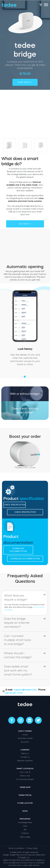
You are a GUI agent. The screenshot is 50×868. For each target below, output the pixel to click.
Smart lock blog (25, 769)
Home (25, 735)
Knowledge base (25, 822)
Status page (25, 837)
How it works (25, 731)
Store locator (25, 803)
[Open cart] (41, 5)
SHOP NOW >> (25, 82)
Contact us (25, 757)
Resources (25, 819)
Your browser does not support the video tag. (25, 248)
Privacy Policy (32, 848)
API (25, 830)
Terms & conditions (16, 848)
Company (25, 750)
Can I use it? (25, 772)
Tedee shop (25, 787)
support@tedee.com (26, 690)
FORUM (25, 833)
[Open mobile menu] (46, 5)
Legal (25, 811)
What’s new (25, 776)
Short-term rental (25, 738)
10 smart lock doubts (25, 779)
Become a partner (25, 761)
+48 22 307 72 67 (14, 693)
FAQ (25, 826)
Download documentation (18, 550)
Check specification (15, 505)
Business (25, 742)
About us (25, 753)
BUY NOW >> (25, 224)
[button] (22, 377)
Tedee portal (25, 795)
